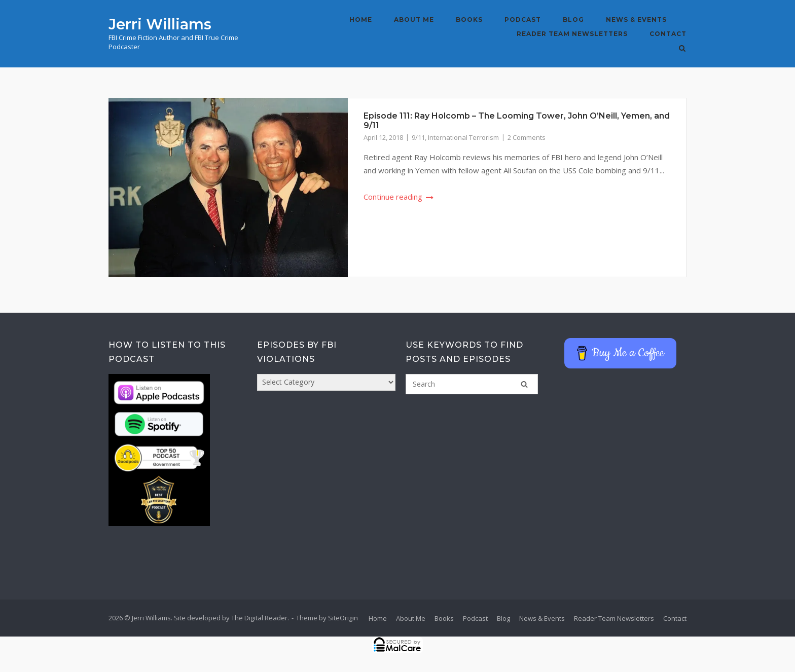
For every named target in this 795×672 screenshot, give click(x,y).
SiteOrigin (343, 618)
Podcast (523, 20)
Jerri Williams (160, 24)
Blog (573, 20)
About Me (414, 20)
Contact (668, 34)
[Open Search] (682, 49)
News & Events (636, 20)
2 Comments (527, 137)
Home (361, 20)
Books (469, 20)
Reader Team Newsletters (572, 34)
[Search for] (472, 384)
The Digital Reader (259, 618)
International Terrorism (463, 137)
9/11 (418, 137)
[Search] (524, 384)
